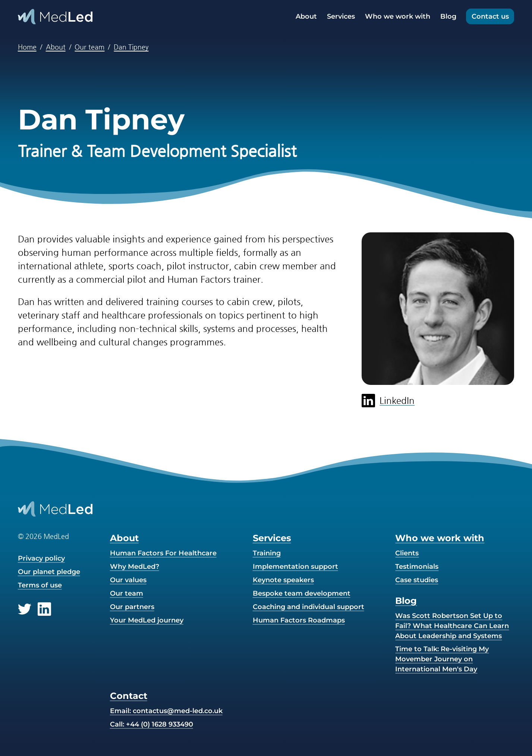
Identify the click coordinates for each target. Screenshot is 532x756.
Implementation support (295, 567)
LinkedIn (388, 401)
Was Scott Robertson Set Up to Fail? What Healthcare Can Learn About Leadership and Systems (452, 626)
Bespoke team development (302, 593)
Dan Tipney (131, 47)
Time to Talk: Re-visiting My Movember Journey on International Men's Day (442, 659)
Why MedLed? (135, 567)
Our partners (132, 607)
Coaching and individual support (309, 607)
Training (267, 553)
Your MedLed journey (147, 620)
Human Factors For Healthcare (163, 553)
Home (27, 47)
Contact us (490, 16)
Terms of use (40, 585)
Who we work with (398, 16)
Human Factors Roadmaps (299, 620)
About (306, 16)
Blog (448, 16)
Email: (166, 711)
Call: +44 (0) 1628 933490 (152, 724)
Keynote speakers (283, 580)
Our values (128, 580)
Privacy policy (41, 558)
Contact (129, 696)
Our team (89, 47)
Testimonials (417, 567)
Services (341, 16)
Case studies (417, 580)
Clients (407, 553)
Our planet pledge (49, 572)
